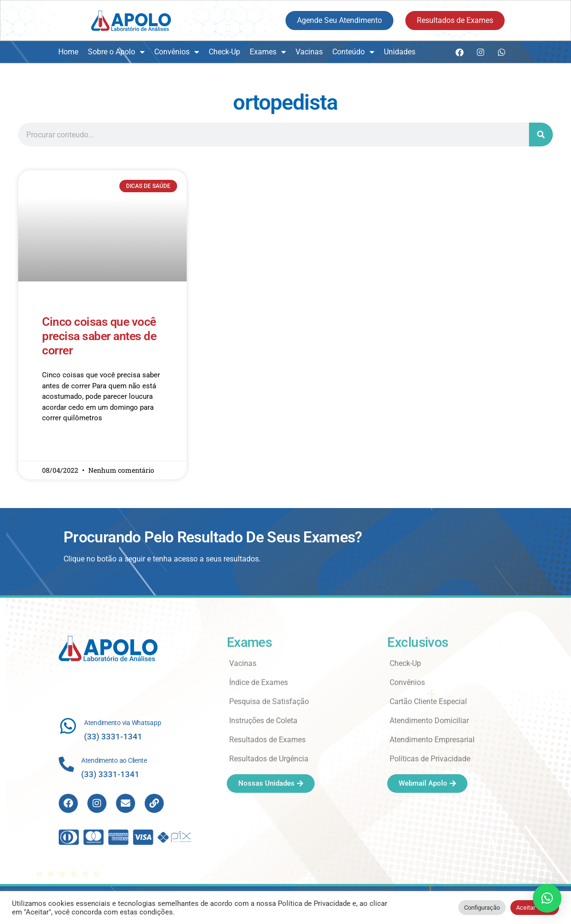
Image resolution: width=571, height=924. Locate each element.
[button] (547, 898)
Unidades (400, 52)
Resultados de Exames (267, 740)
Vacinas (309, 52)
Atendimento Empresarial (432, 740)
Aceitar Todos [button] (535, 908)
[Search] (541, 135)
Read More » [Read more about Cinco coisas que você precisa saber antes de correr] (60, 446)
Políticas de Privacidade (430, 759)
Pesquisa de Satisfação (269, 701)
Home (68, 52)
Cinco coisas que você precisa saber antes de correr (99, 336)
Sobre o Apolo (116, 52)
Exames (268, 52)
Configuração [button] (482, 908)
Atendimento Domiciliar (429, 721)
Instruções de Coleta (263, 721)
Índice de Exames (259, 682)
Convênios (177, 52)
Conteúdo (353, 52)
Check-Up (224, 52)
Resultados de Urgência (269, 759)
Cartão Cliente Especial (428, 701)
